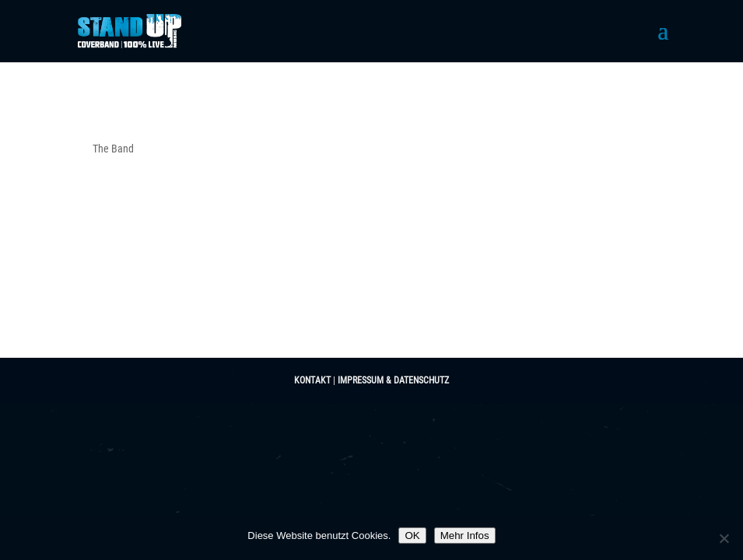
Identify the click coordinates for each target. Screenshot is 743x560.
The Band (113, 149)
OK (412, 535)
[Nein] (724, 538)
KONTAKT (312, 380)
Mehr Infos (465, 535)
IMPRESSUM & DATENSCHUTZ (393, 380)
